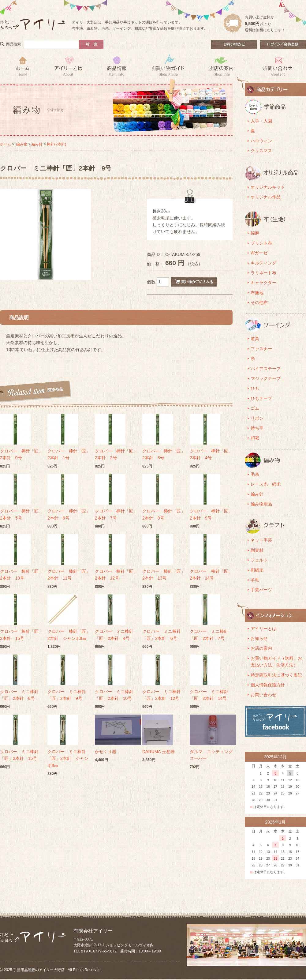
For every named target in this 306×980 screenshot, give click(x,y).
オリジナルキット (268, 187)
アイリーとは (263, 629)
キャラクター (263, 283)
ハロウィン (261, 141)
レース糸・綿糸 (266, 484)
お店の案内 (261, 648)
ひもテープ (261, 398)
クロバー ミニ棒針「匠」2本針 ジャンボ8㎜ (68, 758)
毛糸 (255, 474)
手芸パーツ (261, 590)
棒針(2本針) (56, 144)
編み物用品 (261, 504)
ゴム (255, 408)
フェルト (259, 560)
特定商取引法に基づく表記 (276, 675)
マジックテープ (266, 378)
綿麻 (255, 233)
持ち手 (257, 428)
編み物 (22, 144)
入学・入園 (261, 121)
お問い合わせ (263, 695)
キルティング (263, 263)
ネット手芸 (261, 540)
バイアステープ (266, 369)
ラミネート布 (263, 273)
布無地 (257, 293)
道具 (255, 339)
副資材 (257, 550)
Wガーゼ (259, 253)
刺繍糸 (257, 570)
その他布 (259, 302)
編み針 (37, 144)
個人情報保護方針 (268, 685)
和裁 (255, 438)
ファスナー (261, 349)
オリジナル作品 (266, 197)
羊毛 (255, 580)
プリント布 (261, 243)
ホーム (6, 144)
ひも (255, 388)
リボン (257, 418)
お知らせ (259, 638)
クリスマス (261, 151)
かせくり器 (106, 752)
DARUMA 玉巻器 (159, 752)
